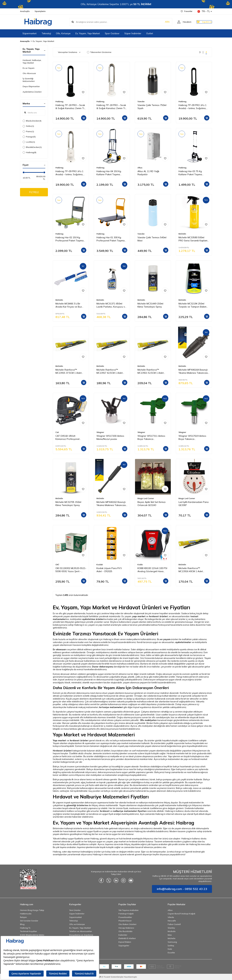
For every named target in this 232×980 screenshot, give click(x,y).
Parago (29, 137)
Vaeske (141, 101)
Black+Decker (32, 121)
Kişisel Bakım (125, 942)
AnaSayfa (25, 11)
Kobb (140, 565)
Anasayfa (25, 41)
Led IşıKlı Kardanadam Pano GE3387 (194, 504)
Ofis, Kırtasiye (63, 33)
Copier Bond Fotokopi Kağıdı (181, 914)
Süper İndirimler (133, 33)
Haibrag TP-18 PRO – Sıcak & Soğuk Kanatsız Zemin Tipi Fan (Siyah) (71, 107)
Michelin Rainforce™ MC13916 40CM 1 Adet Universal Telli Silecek (191, 570)
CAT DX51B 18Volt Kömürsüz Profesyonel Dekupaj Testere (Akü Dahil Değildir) (70, 438)
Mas (170, 935)
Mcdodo (172, 931)
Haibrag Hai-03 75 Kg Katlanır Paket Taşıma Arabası (190, 173)
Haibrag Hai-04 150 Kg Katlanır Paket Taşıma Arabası (109, 173)
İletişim (23, 917)
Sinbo (28, 126)
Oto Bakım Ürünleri (127, 924)
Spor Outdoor (112, 33)
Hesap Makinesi (126, 928)
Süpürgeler (124, 946)
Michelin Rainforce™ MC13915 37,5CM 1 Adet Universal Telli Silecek (69, 371)
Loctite (29, 142)
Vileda (171, 917)
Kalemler (123, 935)
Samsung (172, 942)
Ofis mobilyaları (148, 720)
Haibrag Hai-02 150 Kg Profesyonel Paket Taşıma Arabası (69, 239)
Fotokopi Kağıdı (126, 914)
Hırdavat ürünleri (62, 751)
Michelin (182, 234)
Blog (22, 924)
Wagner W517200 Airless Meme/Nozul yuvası (110, 437)
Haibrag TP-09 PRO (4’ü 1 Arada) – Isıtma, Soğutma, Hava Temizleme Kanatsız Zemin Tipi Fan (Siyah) (192, 107)
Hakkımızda (26, 914)
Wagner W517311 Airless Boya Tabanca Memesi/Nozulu (151, 438)
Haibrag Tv (25, 928)
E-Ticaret (106, 977)
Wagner (100, 432)
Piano (28, 131)
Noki (170, 949)
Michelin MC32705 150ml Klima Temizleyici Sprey (68, 504)
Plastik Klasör (125, 921)
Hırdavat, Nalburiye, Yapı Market (32, 61)
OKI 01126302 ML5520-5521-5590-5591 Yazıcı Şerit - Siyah (71, 570)
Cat (57, 432)
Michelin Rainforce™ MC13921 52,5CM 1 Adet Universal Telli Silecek (151, 371)
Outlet (150, 33)
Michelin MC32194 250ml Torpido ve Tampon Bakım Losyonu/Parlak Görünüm (192, 305)
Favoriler (187, 11)
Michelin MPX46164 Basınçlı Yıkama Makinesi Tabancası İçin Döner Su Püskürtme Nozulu (193, 371)
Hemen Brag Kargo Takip (32, 910)
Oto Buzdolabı (125, 931)
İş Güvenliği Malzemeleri (29, 80)
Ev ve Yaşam (29, 68)
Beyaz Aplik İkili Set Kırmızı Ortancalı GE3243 (152, 504)
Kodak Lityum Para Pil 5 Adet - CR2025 (109, 570)
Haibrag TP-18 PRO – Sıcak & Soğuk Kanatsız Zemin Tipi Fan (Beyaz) (112, 107)
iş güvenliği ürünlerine (76, 805)
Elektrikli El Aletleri (127, 938)
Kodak (100, 565)
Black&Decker (32, 147)
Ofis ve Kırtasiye (77, 924)
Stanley (171, 928)
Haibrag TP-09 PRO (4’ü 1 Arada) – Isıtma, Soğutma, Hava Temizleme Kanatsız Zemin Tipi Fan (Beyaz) (69, 173)
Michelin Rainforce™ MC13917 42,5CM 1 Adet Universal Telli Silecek (110, 371)
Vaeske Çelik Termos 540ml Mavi (152, 239)
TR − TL (205, 11)
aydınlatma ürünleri (93, 619)
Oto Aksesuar (29, 73)
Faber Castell (174, 924)
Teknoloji (46, 33)
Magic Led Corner (146, 498)
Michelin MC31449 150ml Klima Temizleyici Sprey (150, 305)
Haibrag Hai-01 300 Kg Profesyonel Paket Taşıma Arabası (111, 239)
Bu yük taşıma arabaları (64, 847)
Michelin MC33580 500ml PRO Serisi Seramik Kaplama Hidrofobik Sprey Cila (194, 239)
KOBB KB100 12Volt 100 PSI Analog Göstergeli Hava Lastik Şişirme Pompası (152, 570)
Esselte (171, 953)
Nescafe (172, 921)
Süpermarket (30, 33)
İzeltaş (171, 946)
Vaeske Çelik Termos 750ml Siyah (152, 107)
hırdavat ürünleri (159, 616)
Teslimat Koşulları (28, 931)
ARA (161, 22)
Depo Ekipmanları (31, 86)
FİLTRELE (34, 193)
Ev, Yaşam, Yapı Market (88, 33)
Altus (140, 168)
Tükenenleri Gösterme (99, 52)
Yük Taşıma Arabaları (128, 910)
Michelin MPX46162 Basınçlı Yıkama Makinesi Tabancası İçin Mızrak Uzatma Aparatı (111, 504)
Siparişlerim (40, 11)
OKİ (57, 565)
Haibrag (29, 152)
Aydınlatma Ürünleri (32, 92)
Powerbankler (125, 917)
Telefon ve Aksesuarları (81, 931)
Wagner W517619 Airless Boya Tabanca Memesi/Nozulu (192, 438)
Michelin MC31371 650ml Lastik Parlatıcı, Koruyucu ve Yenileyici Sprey (111, 305)
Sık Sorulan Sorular (29, 921)
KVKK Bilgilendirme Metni (32, 935)
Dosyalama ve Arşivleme (81, 935)
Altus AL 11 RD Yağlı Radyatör (148, 173)
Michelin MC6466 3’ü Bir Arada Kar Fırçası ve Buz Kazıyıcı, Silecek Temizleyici (70, 305)
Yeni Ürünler (75, 910)
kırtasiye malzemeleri (111, 707)
